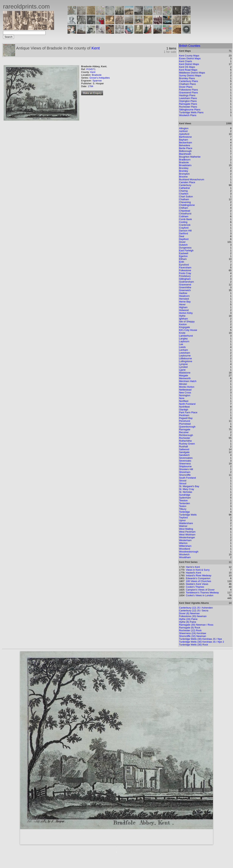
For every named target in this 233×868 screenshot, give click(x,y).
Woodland (185, 549)
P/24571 (91, 69)
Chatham (184, 199)
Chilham (184, 208)
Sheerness (185, 464)
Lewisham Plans (188, 98)
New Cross (185, 393)
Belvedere (185, 145)
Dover (182, 242)
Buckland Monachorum (192, 179)
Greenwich (185, 290)
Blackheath (185, 154)
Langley (183, 339)
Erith (182, 262)
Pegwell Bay (186, 418)
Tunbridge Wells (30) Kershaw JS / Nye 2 (202, 642)
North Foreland (187, 404)
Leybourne (185, 356)
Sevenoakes (186, 458)
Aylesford (184, 134)
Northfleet (184, 407)
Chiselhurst (185, 214)
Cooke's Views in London (200, 595)
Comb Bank (186, 219)
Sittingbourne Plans (190, 110)
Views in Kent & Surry (198, 570)
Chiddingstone (187, 205)
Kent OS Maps (187, 67)
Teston (183, 506)
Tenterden (185, 503)
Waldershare (186, 523)
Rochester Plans (188, 107)
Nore (182, 398)
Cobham (184, 216)
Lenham (184, 350)
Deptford (184, 239)
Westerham (185, 540)
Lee (181, 344)
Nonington (185, 395)
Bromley (184, 171)
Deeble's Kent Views (197, 584)
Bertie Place (186, 148)
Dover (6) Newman (189, 613)
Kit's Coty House (188, 330)
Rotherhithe (185, 441)
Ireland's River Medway (199, 575)
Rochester (185, 438)
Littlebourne (186, 358)
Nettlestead (185, 390)
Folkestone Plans (189, 90)
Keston (183, 324)
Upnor (182, 520)
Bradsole (97, 75)
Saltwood (184, 449)
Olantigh (184, 410)
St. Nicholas (186, 492)
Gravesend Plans (189, 93)
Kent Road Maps (188, 70)
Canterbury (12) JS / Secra (194, 611)
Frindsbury (185, 276)
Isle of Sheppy (187, 321)
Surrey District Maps (190, 75)
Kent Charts (186, 61)
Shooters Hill (186, 469)
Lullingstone (186, 361)
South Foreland (188, 478)
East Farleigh (186, 250)
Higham (183, 307)
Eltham (183, 259)
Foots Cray (185, 273)
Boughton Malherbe (190, 157)
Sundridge (185, 495)
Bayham (184, 140)
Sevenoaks (185, 461)
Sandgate (184, 452)
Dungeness (185, 248)
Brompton (184, 174)
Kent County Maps (189, 56)
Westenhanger (187, 537)
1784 (90, 86)
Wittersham (185, 546)
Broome (183, 177)
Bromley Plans (187, 78)
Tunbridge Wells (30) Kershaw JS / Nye (201, 639)
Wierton (183, 543)
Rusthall (184, 447)
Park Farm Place (188, 412)
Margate (184, 375)
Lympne (183, 364)
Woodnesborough (189, 552)
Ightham (184, 319)
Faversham (185, 268)
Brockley (184, 168)
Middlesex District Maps (192, 73)
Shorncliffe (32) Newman (193, 636)
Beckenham (186, 143)
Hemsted (184, 299)
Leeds (182, 347)
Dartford (184, 233)
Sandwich (184, 455)
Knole (182, 333)
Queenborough (187, 427)
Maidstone (185, 373)
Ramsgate (185, 429)
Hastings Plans (187, 95)
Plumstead (185, 424)
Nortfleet (184, 401)
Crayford (184, 228)
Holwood (184, 310)
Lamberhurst (186, 336)
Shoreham (185, 472)
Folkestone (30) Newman (193, 616)
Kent (96, 48)
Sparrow (97, 81)
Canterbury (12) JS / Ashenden (196, 608)
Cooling (183, 222)
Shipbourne (185, 466)
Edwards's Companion (198, 578)
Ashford (183, 131)
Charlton (184, 194)
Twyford (183, 518)
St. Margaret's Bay (189, 486)
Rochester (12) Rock (190, 630)
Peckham (184, 415)
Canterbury (185, 185)
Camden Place (187, 182)
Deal (182, 236)
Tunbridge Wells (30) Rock (194, 645)
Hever (182, 304)
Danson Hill (185, 231)
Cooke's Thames (195, 587)
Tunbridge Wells (188, 515)
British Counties (190, 46)
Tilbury (183, 509)
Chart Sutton (186, 196)
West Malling (186, 529)
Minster (183, 384)
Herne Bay (185, 302)
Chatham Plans (188, 84)
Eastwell (184, 253)
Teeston (183, 500)
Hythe (182, 316)
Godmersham (187, 282)
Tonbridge (184, 512)
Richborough (186, 435)
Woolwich (184, 554)
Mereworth (185, 378)
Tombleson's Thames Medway (202, 593)
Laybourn (184, 341)
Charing (183, 191)
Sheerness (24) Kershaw (193, 633)
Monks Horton (187, 387)
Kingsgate (185, 327)
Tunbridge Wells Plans (191, 112)
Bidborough (185, 151)
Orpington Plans (188, 101)
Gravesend (185, 285)
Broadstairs (185, 165)
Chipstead (185, 211)
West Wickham (187, 535)
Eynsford (184, 265)
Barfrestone (185, 137)
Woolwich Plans (188, 115)
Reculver (184, 432)
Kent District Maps (189, 64)
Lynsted (183, 367)
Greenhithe (185, 287)
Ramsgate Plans (188, 104)
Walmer (183, 526)
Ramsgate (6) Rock (190, 628)
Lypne (182, 370)
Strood (183, 481)
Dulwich (183, 245)
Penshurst (185, 421)
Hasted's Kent (194, 573)
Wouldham (185, 557)
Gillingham (185, 279)
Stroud (183, 483)
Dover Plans (186, 87)
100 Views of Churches (198, 581)
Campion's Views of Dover (200, 590)
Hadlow (183, 293)
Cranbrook (185, 225)
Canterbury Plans (189, 81)
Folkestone (185, 270)
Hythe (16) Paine (188, 619)
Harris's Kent (193, 567)
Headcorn (184, 296)
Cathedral (184, 188)
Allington (184, 128)
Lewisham (185, 353)
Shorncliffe (185, 475)
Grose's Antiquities (100, 78)
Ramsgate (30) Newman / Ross (196, 625)
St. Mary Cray (187, 489)
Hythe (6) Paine (188, 622)
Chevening (185, 202)
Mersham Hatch (188, 381)
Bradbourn (185, 160)
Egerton (183, 256)
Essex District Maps (190, 58)
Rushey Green (187, 444)
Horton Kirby (186, 313)
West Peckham (187, 532)
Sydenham (185, 498)
